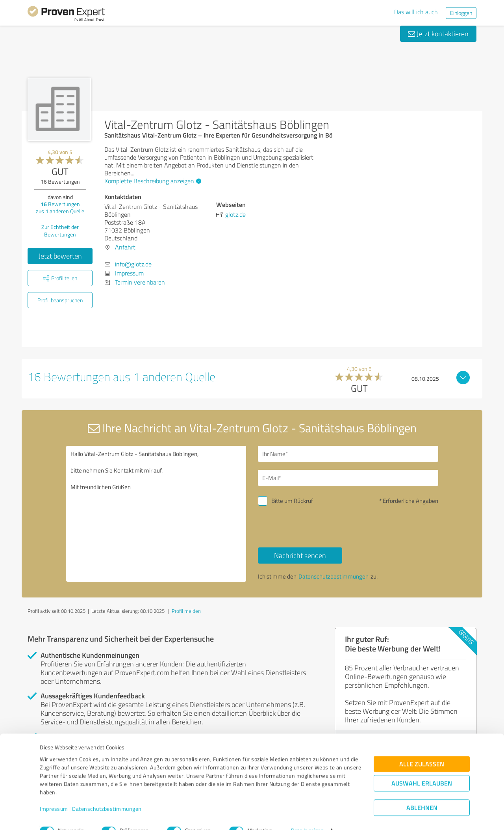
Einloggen (461, 13)
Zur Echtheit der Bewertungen (60, 231)
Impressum (54, 793)
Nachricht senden (300, 555)
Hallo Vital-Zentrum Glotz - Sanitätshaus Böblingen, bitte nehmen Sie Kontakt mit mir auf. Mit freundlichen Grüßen (156, 514)
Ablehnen (422, 792)
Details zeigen (307, 815)
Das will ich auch (416, 12)
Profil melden (186, 611)
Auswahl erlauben (422, 768)
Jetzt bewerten (60, 256)
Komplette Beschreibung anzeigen (152, 181)
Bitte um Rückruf (292, 501)
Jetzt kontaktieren (438, 33)
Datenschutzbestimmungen (107, 793)
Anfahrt (125, 247)
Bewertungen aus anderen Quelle (60, 207)
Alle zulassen (422, 749)
